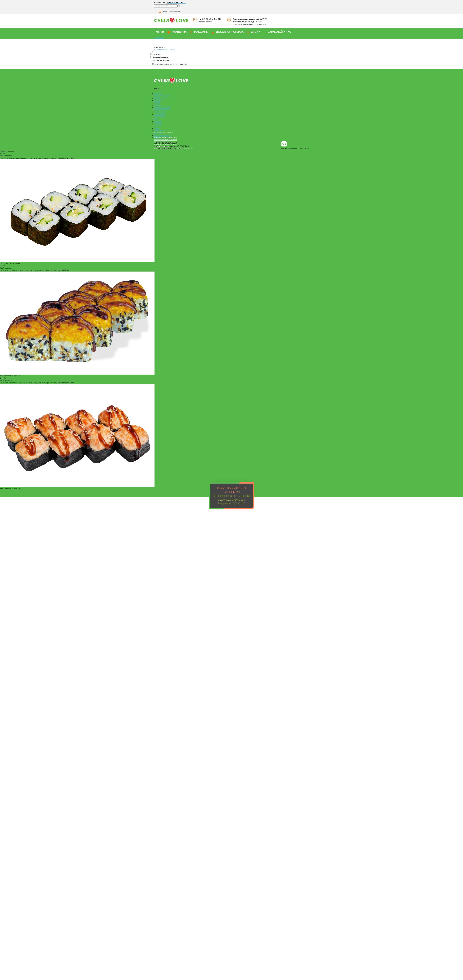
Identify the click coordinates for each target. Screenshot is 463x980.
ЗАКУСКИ (158, 126)
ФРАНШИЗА (179, 32)
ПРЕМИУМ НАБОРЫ (163, 96)
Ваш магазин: (160, 2)
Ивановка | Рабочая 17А (176, 3)
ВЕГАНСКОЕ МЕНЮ (163, 107)
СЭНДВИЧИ (159, 114)
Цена (173, 50)
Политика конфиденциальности (166, 137)
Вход (165, 12)
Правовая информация (162, 142)
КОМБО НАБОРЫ (162, 110)
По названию (160, 50)
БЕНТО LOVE (160, 98)
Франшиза (158, 131)
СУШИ (157, 103)
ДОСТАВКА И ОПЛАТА (230, 32)
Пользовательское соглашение (166, 140)
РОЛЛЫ (157, 101)
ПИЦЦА (157, 105)
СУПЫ (157, 119)
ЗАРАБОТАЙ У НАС (279, 32)
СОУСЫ (158, 124)
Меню (157, 128)
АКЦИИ (256, 32)
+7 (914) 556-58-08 (210, 19)
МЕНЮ (160, 32)
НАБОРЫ (158, 94)
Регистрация (174, 12)
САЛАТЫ (158, 121)
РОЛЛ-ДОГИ (160, 117)
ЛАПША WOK (160, 112)
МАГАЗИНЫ (201, 32)
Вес (168, 50)
